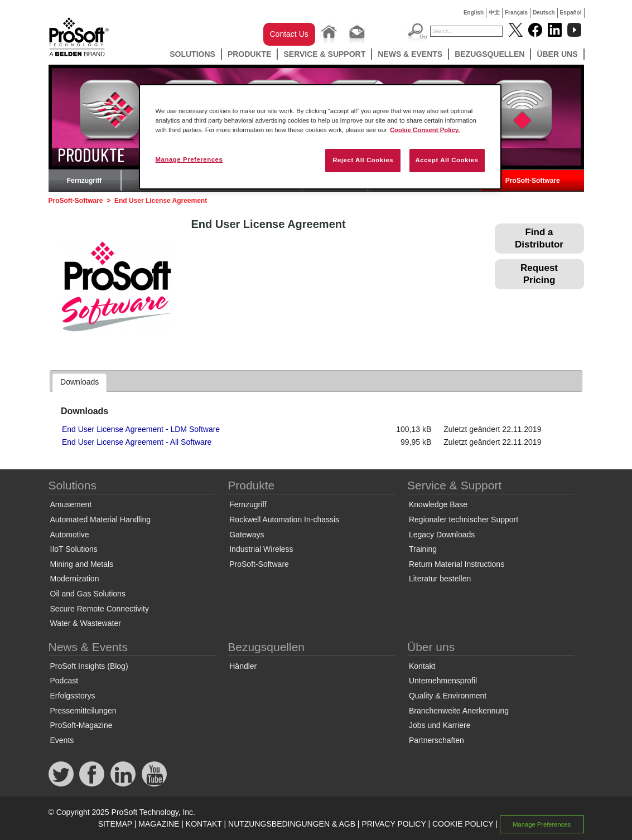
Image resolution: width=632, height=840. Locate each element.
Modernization (75, 579)
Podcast (64, 681)
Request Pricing (539, 274)
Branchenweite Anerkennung (459, 711)
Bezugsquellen (489, 54)
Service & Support (324, 54)
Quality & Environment (448, 696)
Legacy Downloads (442, 535)
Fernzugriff (85, 181)
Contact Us (289, 34)
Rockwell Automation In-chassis (284, 519)
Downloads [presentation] (79, 382)
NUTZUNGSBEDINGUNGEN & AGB (292, 824)
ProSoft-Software (533, 181)
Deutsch (544, 13)
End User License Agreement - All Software (137, 442)
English (474, 13)
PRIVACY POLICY (394, 824)
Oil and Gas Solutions (88, 594)
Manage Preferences (542, 824)
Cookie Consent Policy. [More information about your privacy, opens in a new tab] (425, 130)
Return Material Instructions (457, 564)
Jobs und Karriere (440, 725)
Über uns (557, 54)
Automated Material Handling (101, 519)
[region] (320, 137)
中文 (494, 13)
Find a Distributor (539, 238)
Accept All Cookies (447, 160)
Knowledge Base (438, 504)
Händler (243, 666)
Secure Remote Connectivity (100, 609)
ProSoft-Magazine (81, 725)
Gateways (247, 535)
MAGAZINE (159, 824)
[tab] (79, 382)
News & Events (410, 54)
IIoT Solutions (74, 549)
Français (516, 13)
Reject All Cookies (363, 160)
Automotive (70, 535)
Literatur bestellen (440, 579)
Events (62, 740)
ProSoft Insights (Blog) (89, 666)
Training (423, 549)
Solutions (192, 54)
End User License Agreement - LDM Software (141, 429)
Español (571, 13)
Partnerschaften (436, 740)
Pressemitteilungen (83, 711)
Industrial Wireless (261, 549)
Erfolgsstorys (73, 696)
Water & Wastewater (86, 623)
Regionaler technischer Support (464, 519)
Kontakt (422, 666)
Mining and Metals (82, 564)
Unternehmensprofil (443, 681)
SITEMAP (115, 824)
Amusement (71, 504)
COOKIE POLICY (463, 824)
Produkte (250, 54)
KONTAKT (204, 824)
